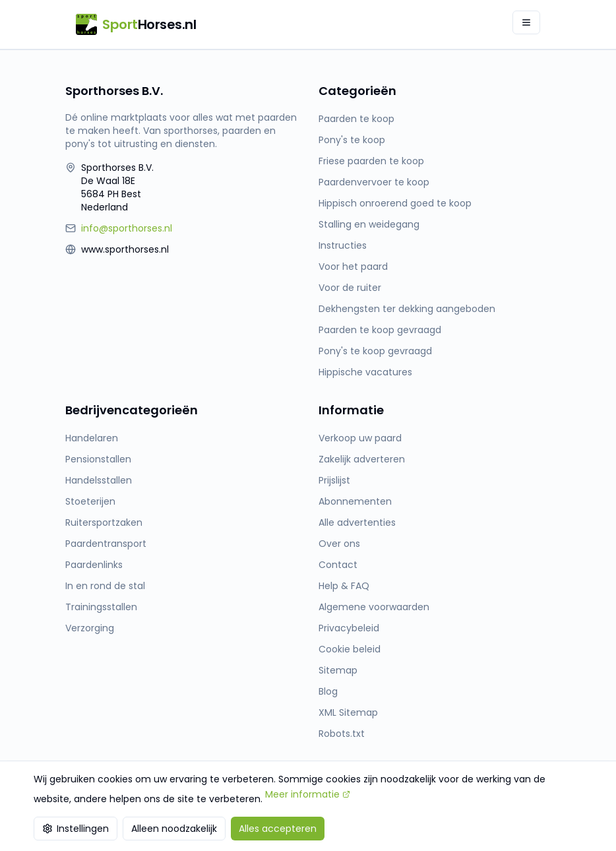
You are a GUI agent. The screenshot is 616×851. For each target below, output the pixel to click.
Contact (338, 565)
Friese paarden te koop (371, 161)
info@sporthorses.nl (127, 228)
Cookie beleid (350, 649)
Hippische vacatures (365, 372)
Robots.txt (342, 734)
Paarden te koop (356, 119)
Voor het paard (353, 267)
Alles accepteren (278, 829)
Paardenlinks (94, 565)
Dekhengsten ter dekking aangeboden (407, 309)
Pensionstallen (98, 459)
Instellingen (76, 829)
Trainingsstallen (101, 607)
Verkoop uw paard (360, 438)
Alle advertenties (357, 522)
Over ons (339, 544)
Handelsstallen (99, 480)
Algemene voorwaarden (374, 607)
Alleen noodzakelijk (174, 829)
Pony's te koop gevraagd (375, 351)
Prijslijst (334, 480)
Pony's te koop (352, 140)
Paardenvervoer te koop (374, 182)
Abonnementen (355, 501)
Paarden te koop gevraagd (380, 330)
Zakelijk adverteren (362, 459)
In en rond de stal (105, 586)
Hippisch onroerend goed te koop (395, 203)
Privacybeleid (349, 628)
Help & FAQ (344, 586)
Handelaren (92, 438)
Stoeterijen (90, 501)
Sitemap (338, 670)
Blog (328, 691)
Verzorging (90, 628)
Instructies (343, 245)
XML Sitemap (348, 712)
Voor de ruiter (350, 288)
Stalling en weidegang (369, 224)
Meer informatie (308, 794)
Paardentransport (106, 544)
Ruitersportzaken (104, 522)
